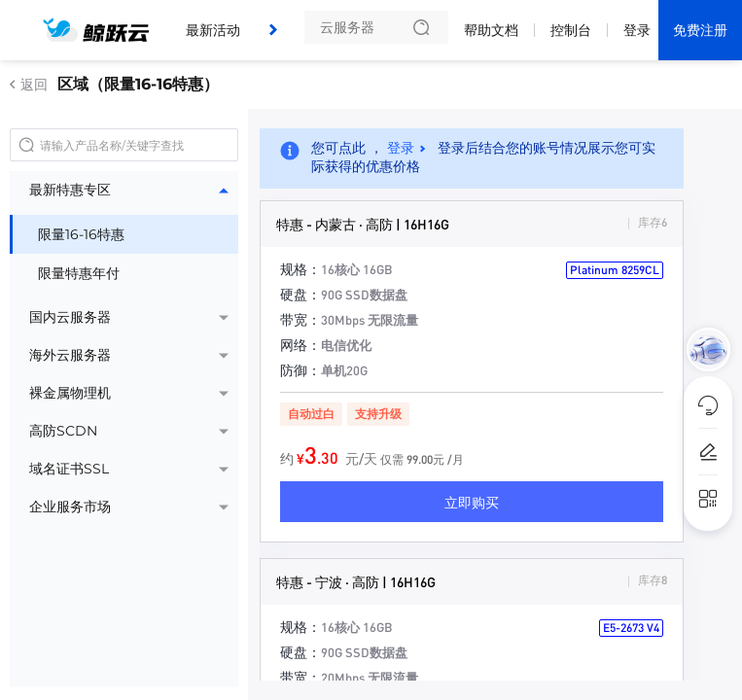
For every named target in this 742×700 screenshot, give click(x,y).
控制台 (571, 30)
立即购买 (472, 502)
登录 (637, 30)
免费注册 (700, 30)
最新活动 (213, 30)
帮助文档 (491, 30)
